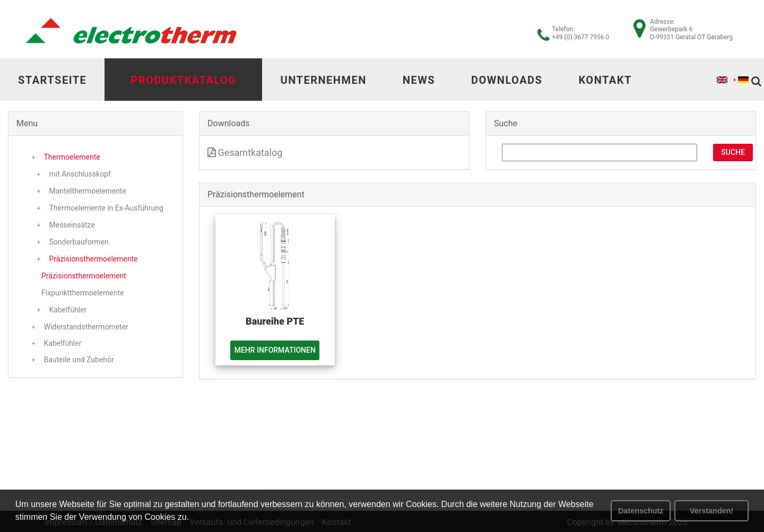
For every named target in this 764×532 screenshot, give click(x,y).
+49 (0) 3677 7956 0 (580, 37)
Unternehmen (323, 80)
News (419, 80)
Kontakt (605, 80)
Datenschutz (641, 511)
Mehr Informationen (275, 350)
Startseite (52, 80)
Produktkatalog (183, 80)
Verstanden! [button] (711, 511)
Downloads (507, 80)
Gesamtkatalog (245, 152)
